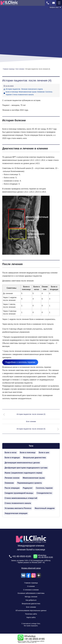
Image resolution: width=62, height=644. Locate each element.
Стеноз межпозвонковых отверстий (21, 498)
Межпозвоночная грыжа (28, 92)
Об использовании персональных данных (31, 610)
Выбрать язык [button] (54, 7)
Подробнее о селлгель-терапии (20, 362)
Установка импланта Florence (18, 508)
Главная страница (31, 583)
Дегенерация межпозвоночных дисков (22, 463)
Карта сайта (31, 617)
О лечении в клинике (31, 590)
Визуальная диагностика (35, 458)
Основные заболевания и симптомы (31, 593)
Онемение (41, 92)
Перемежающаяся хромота (29, 483)
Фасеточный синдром (45, 508)
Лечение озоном (12, 478)
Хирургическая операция (16, 513)
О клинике (31, 586)
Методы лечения (31, 597)
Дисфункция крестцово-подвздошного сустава (26, 468)
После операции (12, 488)
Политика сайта (31, 614)
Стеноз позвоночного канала (23, 95)
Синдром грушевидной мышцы (19, 493)
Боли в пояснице (12, 92)
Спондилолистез (44, 493)
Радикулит (28, 488)
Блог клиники (31, 421)
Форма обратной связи (31, 568)
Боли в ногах (11, 453)
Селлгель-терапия (44, 488)
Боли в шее (44, 453)
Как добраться (31, 600)
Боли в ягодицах (12, 458)
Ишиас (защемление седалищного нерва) (23, 473)
